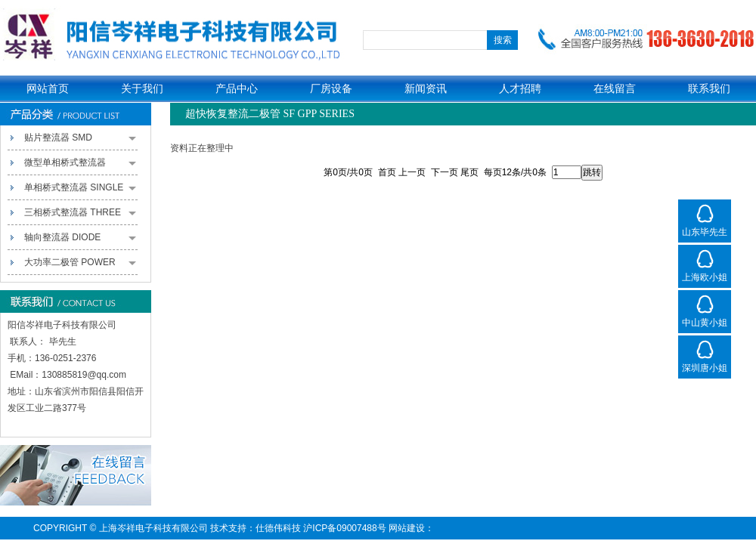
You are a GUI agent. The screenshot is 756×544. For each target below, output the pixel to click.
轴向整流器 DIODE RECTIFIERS (80, 241)
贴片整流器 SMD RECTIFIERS (80, 141)
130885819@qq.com (84, 375)
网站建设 (407, 528)
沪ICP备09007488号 (344, 528)
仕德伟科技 (278, 528)
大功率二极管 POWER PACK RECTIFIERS (80, 266)
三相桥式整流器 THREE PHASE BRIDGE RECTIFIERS (80, 216)
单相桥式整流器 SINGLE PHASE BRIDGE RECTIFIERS (80, 191)
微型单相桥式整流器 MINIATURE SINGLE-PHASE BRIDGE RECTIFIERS (80, 166)
